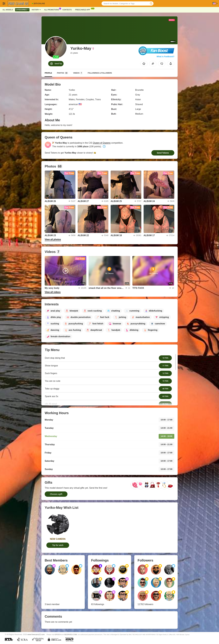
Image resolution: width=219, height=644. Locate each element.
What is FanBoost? (165, 57)
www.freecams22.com (36, 635)
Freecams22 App (83, 9)
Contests (67, 10)
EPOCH (58, 635)
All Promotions (52, 9)
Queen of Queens (102, 143)
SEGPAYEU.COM (70, 635)
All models (8, 10)
